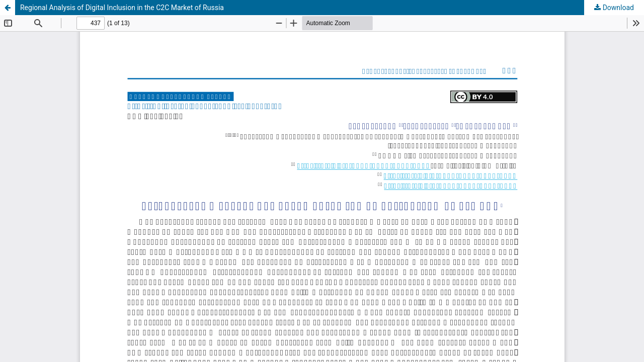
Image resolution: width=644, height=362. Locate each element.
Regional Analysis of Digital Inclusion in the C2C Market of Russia (122, 8)
